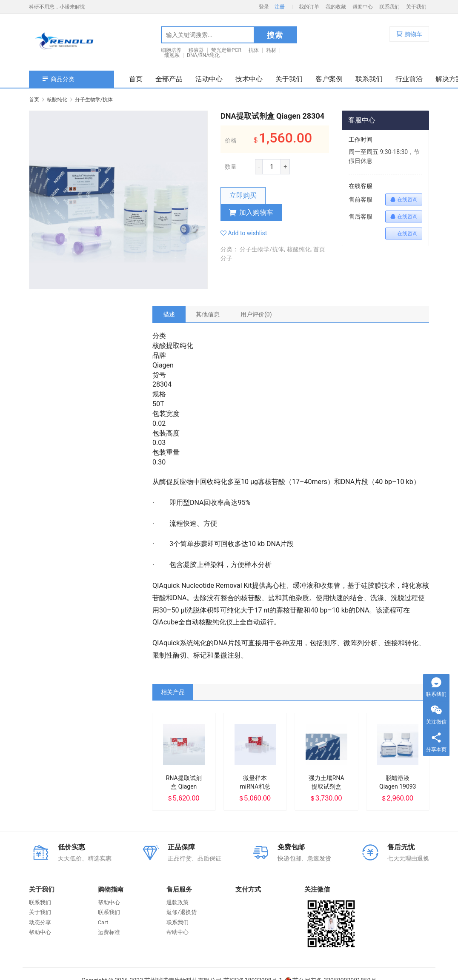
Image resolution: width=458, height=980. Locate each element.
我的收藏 (336, 7)
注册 (280, 7)
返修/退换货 (181, 912)
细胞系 (172, 55)
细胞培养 (171, 50)
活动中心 (209, 79)
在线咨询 (404, 199)
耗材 (271, 50)
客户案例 (329, 79)
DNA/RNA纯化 (203, 55)
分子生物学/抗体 (262, 249)
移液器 (196, 50)
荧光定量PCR (226, 50)
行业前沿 (409, 79)
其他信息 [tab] (208, 314)
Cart (103, 922)
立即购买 (243, 195)
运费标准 (109, 932)
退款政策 (177, 902)
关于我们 (416, 7)
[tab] (169, 314)
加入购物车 (251, 213)
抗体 (254, 50)
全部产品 (169, 79)
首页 (136, 79)
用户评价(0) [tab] (256, 314)
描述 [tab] (169, 314)
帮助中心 (363, 7)
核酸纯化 (299, 249)
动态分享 (40, 922)
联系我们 (389, 7)
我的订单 (309, 7)
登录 (264, 7)
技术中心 (249, 79)
